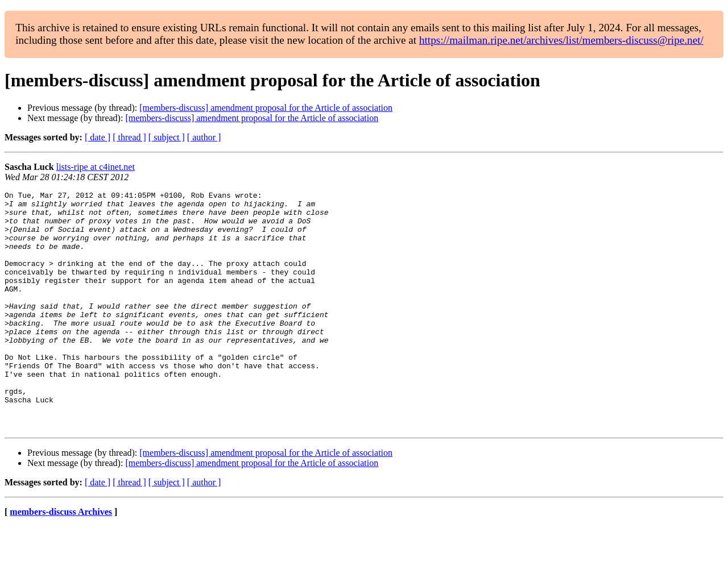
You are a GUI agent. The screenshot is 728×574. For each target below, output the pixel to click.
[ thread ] (129, 137)
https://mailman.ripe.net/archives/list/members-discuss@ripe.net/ (561, 40)
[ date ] (98, 137)
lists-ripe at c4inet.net (96, 167)
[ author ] (204, 137)
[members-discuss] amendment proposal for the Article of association (266, 108)
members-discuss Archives (61, 560)
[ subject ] (167, 137)
